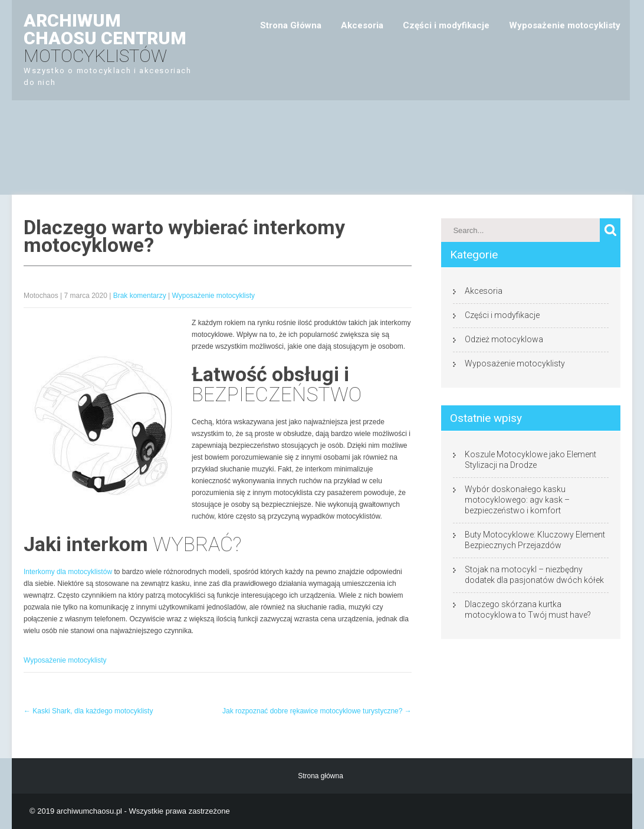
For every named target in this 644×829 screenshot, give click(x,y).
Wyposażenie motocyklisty (565, 25)
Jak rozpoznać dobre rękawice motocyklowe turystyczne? (317, 711)
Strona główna (321, 776)
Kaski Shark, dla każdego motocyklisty (88, 711)
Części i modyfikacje (446, 25)
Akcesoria (362, 25)
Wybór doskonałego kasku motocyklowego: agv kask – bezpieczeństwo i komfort (517, 500)
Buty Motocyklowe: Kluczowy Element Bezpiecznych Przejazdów (535, 540)
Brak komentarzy (140, 296)
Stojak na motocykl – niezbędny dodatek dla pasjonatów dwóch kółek (534, 575)
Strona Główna (291, 25)
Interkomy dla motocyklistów (68, 572)
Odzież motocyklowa (504, 339)
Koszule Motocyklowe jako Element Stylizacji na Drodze (530, 460)
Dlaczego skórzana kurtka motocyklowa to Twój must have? (528, 610)
